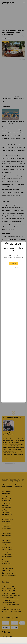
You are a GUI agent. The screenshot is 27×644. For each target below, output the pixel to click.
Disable (13, 263)
